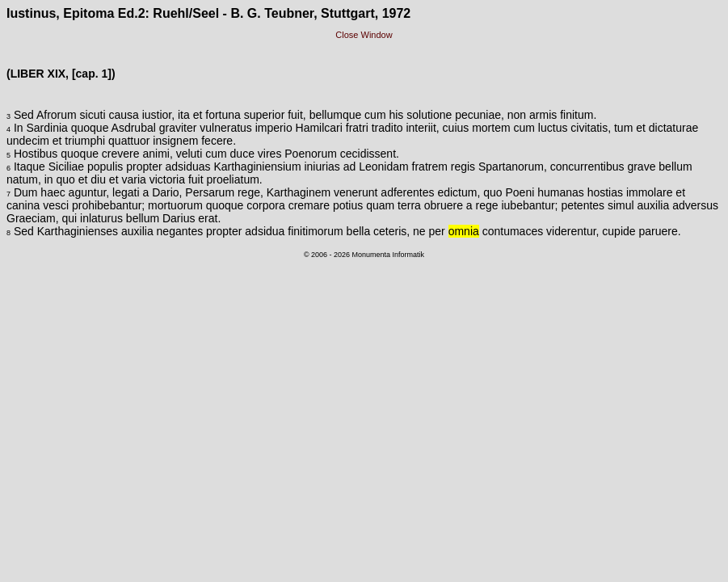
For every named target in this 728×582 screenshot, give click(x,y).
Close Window (364, 35)
